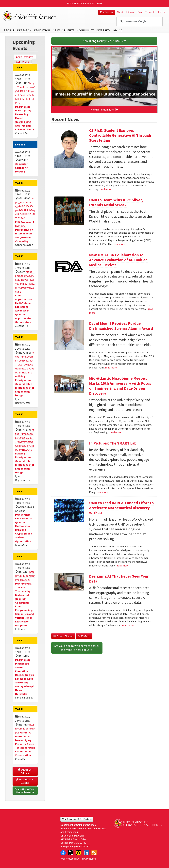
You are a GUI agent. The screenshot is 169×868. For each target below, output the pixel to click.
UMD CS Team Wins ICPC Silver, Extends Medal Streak (116, 202)
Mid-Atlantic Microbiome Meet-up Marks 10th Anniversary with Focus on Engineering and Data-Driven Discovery (120, 386)
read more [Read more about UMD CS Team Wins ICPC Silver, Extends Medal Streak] (119, 244)
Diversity (103, 30)
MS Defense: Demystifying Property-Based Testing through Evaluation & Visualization (25, 746)
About (120, 12)
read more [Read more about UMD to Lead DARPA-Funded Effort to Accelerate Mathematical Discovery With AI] (123, 565)
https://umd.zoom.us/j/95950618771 (25, 728)
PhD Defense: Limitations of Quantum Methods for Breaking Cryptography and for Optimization (24, 528)
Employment (107, 12)
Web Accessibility (70, 859)
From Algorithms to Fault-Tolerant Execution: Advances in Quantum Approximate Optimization (24, 309)
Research (24, 30)
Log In (162, 12)
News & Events (64, 30)
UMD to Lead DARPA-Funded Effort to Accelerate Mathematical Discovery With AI (121, 508)
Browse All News (63, 636)
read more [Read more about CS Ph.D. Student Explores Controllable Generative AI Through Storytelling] (106, 189)
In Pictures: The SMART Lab (113, 443)
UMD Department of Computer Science (30, 16)
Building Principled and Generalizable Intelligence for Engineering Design (25, 463)
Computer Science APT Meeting (22, 168)
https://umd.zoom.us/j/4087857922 (25, 576)
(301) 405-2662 (82, 846)
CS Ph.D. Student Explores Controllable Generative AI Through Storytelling (120, 135)
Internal (130, 12)
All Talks (23, 62)
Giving (118, 30)
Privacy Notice (88, 859)
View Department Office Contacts (77, 819)
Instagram (79, 853)
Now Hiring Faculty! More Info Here (104, 41)
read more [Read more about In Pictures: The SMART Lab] (102, 492)
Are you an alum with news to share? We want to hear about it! (77, 648)
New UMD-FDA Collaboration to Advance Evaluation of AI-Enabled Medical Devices (118, 260)
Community (85, 30)
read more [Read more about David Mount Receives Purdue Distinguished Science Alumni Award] (111, 367)
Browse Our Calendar (25, 771)
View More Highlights (104, 110)
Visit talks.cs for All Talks (25, 781)
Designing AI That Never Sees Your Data (119, 579)
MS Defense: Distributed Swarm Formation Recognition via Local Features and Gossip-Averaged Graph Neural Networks (25, 677)
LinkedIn (86, 853)
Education (42, 30)
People (9, 30)
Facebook (63, 853)
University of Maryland (85, 4)
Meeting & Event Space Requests (25, 791)
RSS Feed (84, 636)
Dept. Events (26, 57)
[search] (139, 22)
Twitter (71, 853)
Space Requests (146, 12)
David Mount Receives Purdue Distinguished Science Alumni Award (121, 326)
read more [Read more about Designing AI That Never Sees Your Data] (128, 625)
